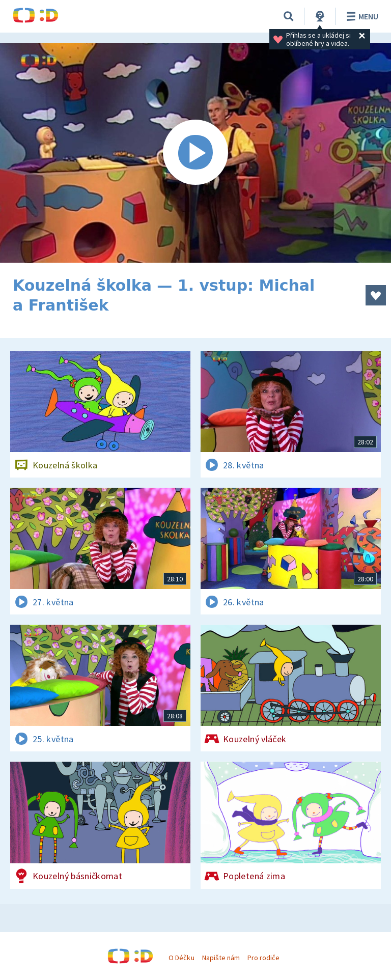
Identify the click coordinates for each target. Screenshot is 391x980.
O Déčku (181, 958)
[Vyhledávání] (289, 16)
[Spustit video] (195, 153)
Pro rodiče (263, 958)
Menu (361, 16)
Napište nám (221, 958)
